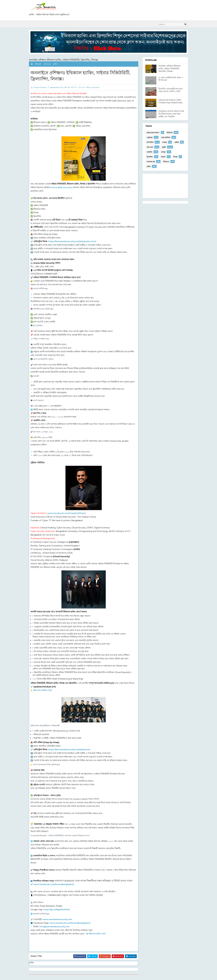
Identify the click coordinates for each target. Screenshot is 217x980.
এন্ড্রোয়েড (150, 137)
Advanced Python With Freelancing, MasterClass (170, 101)
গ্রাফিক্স (177, 142)
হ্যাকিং (55, 64)
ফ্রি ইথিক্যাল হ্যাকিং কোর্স (96, 934)
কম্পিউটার (150, 142)
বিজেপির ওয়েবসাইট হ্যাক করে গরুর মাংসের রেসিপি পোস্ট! (170, 90)
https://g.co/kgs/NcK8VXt (57, 910)
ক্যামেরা (165, 142)
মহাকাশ (163, 157)
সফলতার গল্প (151, 162)
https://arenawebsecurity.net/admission (69, 750)
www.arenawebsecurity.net (57, 919)
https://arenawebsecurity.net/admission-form (72, 241)
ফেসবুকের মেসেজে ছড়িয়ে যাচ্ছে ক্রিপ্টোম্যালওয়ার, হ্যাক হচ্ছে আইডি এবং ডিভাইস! (171, 114)
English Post (153, 133)
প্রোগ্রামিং (149, 152)
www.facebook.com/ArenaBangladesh (54, 884)
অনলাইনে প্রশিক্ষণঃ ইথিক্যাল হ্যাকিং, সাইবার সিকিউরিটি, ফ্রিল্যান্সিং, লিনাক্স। (64, 60)
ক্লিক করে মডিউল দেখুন (43, 690)
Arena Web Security (61, 187)
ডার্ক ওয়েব (47, 64)
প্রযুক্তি (164, 147)
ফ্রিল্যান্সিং (150, 157)
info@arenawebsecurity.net (55, 927)
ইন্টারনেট (38, 64)
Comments (94, 87)
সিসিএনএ (166, 162)
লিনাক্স (175, 157)
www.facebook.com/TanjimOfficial (66, 513)
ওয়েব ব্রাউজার (166, 137)
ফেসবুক (163, 152)
